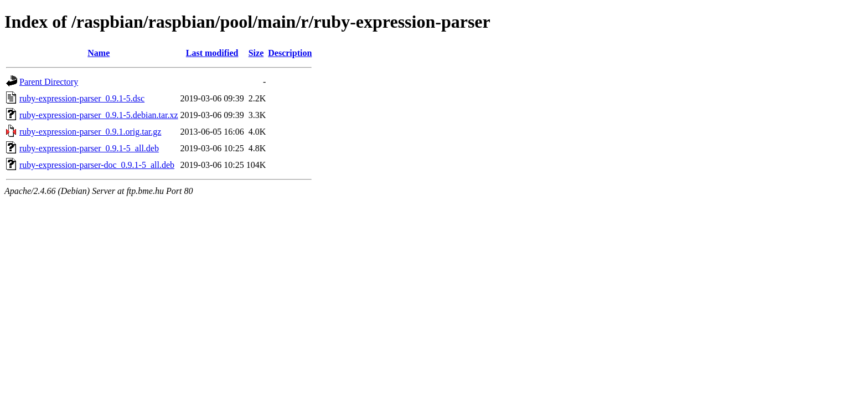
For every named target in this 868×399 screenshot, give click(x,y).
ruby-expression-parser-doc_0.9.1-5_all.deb (97, 165)
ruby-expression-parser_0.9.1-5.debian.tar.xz (99, 115)
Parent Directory (49, 82)
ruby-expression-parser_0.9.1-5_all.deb (89, 148)
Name (99, 53)
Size (256, 53)
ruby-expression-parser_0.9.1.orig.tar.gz (90, 132)
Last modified (212, 53)
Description (290, 53)
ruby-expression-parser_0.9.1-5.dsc (82, 98)
